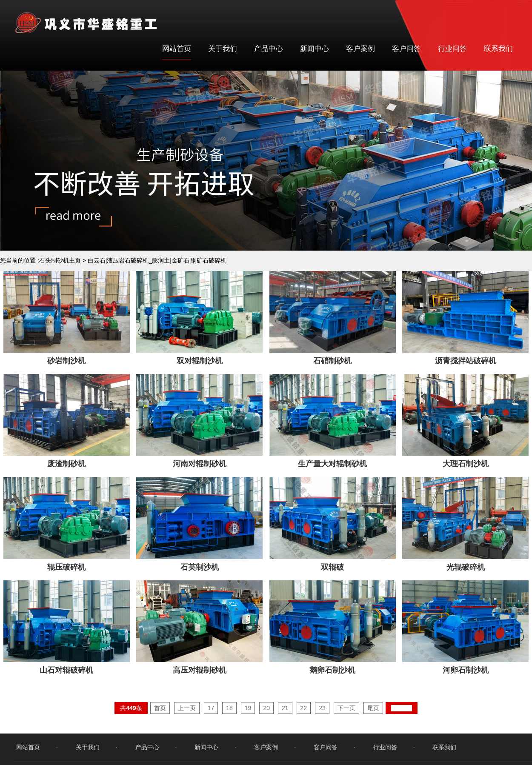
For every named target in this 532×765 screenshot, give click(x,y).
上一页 (187, 721)
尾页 (373, 721)
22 (304, 721)
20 (266, 721)
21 (285, 721)
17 (211, 721)
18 (229, 721)
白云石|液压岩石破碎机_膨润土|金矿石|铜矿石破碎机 (157, 260)
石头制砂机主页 (60, 260)
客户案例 (360, 49)
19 (248, 721)
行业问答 (452, 49)
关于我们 (223, 49)
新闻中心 (315, 49)
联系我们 (498, 49)
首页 (160, 721)
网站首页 (177, 49)
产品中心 (269, 49)
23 (322, 721)
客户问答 (406, 49)
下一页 (346, 721)
